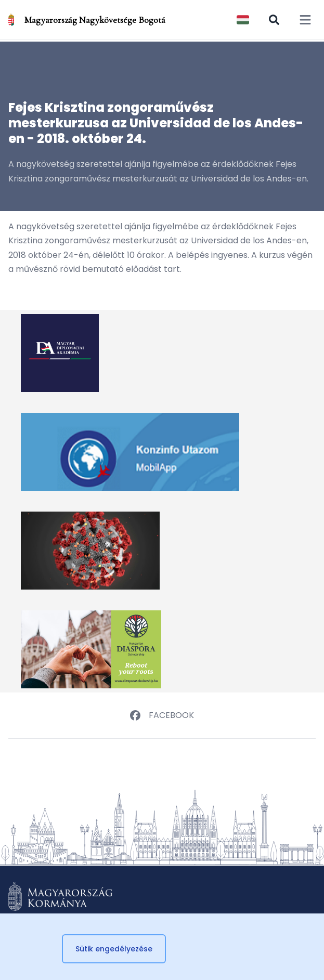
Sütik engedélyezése (114, 949)
